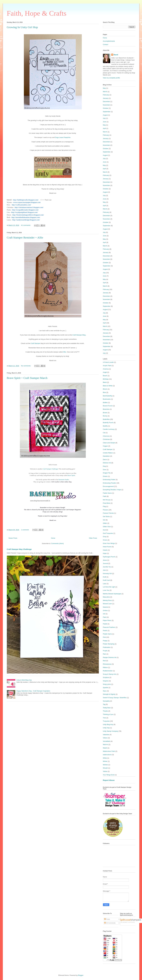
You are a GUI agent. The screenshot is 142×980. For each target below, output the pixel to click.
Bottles (105, 402)
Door (105, 470)
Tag (104, 704)
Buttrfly (105, 426)
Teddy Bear (107, 708)
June (105, 122)
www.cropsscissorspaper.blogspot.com (27, 202)
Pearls (105, 631)
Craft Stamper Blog (79, 335)
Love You (106, 590)
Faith (105, 496)
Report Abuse (109, 780)
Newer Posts (13, 538)
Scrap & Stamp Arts (110, 674)
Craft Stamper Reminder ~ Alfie (25, 238)
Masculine (106, 597)
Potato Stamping (109, 644)
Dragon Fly (107, 473)
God (104, 530)
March (105, 92)
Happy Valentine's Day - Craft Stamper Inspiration (33, 691)
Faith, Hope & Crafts (37, 13)
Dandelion (106, 456)
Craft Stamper (35, 343)
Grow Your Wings (109, 543)
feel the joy (107, 500)
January (106, 98)
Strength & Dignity (109, 694)
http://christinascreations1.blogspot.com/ (29, 207)
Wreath (105, 768)
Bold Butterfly (107, 396)
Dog (104, 466)
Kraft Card (106, 580)
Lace (105, 584)
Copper (105, 446)
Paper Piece (107, 620)
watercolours (107, 755)
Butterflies (106, 419)
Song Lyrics (107, 684)
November (106, 105)
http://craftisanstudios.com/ (21, 205)
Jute (104, 570)
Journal (105, 563)
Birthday (106, 379)
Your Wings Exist (109, 775)
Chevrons (106, 436)
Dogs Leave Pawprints (63, 137)
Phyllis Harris (107, 634)
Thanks (105, 711)
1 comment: (25, 530)
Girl (104, 520)
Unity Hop (106, 728)
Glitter (105, 523)
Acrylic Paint (107, 366)
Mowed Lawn (107, 604)
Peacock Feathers (109, 627)
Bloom (105, 389)
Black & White (108, 386)
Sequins (106, 681)
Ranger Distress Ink (110, 657)
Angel (105, 372)
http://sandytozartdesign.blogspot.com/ (26, 220)
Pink (104, 637)
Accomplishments (109, 41)
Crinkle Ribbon (108, 453)
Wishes (105, 765)
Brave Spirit (71, 475)
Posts (107, 919)
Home (53, 538)
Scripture (106, 677)
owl (104, 614)
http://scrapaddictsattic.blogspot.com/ (25, 210)
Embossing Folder (109, 480)
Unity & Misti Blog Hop (24, 680)
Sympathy (106, 701)
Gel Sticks (106, 517)
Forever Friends (108, 513)
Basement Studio (64, 480)
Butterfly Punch (108, 423)
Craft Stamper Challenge (50, 469)
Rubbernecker (108, 671)
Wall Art (106, 745)
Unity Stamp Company (111, 731)
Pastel (105, 624)
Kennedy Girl (107, 574)
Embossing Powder (110, 483)
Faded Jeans (107, 493)
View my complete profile (111, 78)
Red (104, 661)
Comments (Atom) (57, 543)
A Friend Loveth (108, 362)
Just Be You (107, 567)
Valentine (106, 735)
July (104, 118)
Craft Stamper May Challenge (19, 549)
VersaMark (107, 741)
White (105, 758)
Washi (105, 748)
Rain (105, 654)
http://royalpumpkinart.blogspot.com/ (25, 212)
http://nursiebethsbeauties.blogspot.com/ (26, 217)
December (106, 102)
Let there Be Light (109, 587)
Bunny (105, 416)
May (104, 88)
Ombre (105, 610)
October (106, 108)
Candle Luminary (109, 429)
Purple (105, 651)
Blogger (81, 975)
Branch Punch (108, 406)
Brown (105, 413)
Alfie (64, 352)
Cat (104, 433)
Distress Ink (107, 463)
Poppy (105, 641)
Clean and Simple (109, 443)
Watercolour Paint (109, 751)
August (105, 115)
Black (105, 382)
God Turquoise (108, 533)
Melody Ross (107, 600)
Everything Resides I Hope (112, 490)
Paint (105, 617)
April (104, 128)
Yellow (105, 771)
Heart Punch (107, 547)
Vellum (105, 738)
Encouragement (108, 486)
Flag (104, 506)
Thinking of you (108, 714)
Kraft (105, 577)
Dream (105, 476)
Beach (105, 376)
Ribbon (105, 667)
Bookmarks (107, 399)
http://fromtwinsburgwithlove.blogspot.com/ (28, 215)
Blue (104, 392)
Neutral (105, 607)
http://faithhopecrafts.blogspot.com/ (26, 200)
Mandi (116, 55)
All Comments (110, 923)
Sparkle (106, 688)
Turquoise (106, 721)
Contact (106, 45)
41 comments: (26, 225)
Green (105, 540)
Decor (105, 460)
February (106, 95)
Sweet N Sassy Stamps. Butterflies (115, 698)
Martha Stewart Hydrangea (112, 594)
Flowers (106, 510)
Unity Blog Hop (108, 724)
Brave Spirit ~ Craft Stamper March (27, 378)
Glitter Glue (107, 527)
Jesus (105, 560)
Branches (106, 409)
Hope (105, 553)
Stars (105, 691)
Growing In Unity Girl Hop (22, 27)
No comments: (26, 366)
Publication (107, 647)
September (107, 112)
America (106, 369)
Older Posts (93, 538)
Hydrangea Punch (109, 557)
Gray (105, 537)
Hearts (105, 550)
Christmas (106, 439)
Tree (104, 718)
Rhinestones (107, 664)
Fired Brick (107, 503)
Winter (105, 761)
